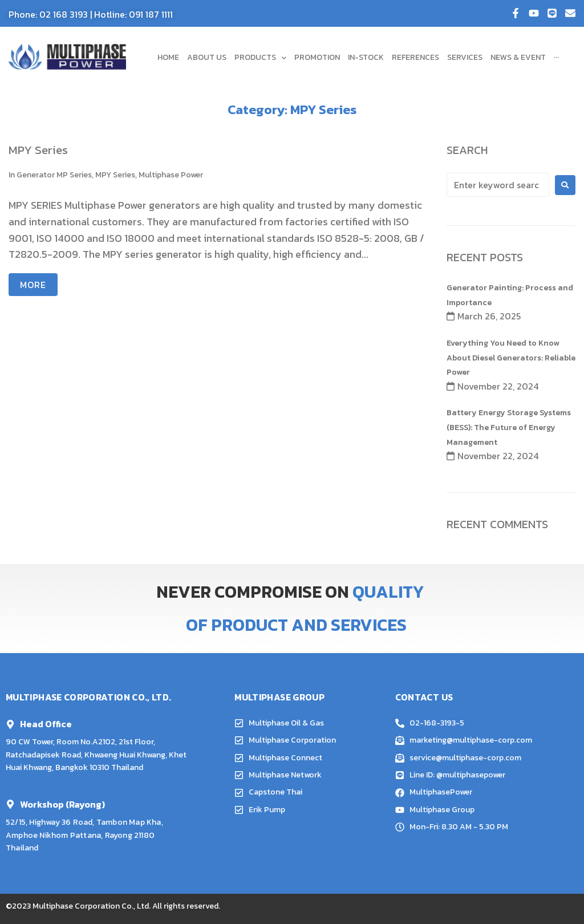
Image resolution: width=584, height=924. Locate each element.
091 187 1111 (151, 14)
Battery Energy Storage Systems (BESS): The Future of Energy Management (509, 427)
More (33, 285)
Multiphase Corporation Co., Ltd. (92, 906)
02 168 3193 (64, 14)
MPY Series (38, 150)
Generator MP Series (54, 175)
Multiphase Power (171, 175)
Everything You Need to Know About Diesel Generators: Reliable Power (511, 358)
